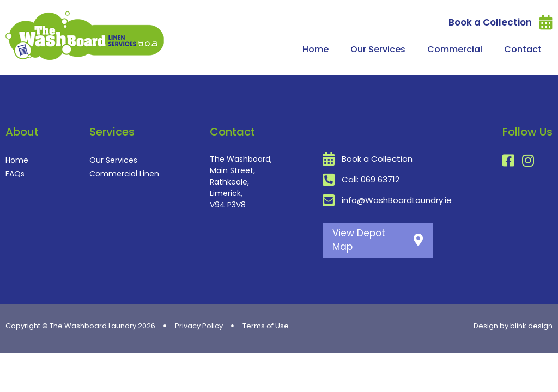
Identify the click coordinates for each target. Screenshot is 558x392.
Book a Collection (501, 23)
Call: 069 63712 (371, 179)
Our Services (113, 160)
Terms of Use (266, 326)
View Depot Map (378, 240)
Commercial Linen (124, 174)
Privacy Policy (199, 326)
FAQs (15, 174)
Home (17, 160)
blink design (531, 326)
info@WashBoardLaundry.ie (397, 200)
